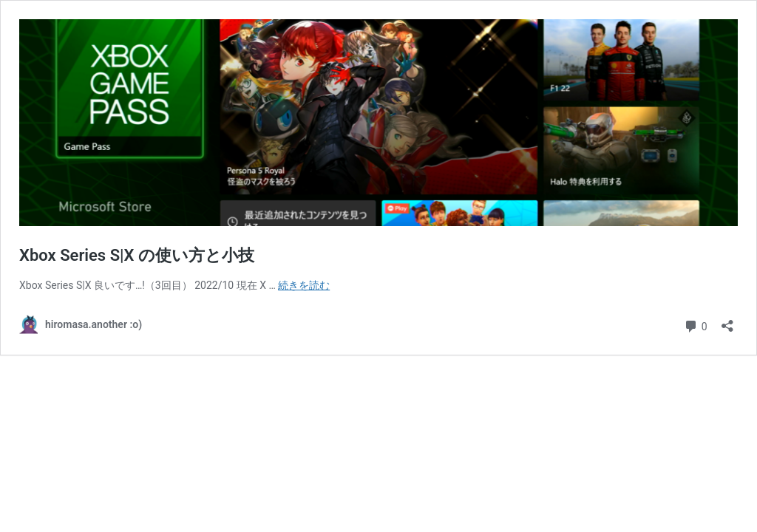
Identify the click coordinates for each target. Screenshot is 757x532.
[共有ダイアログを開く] (727, 321)
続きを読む (304, 285)
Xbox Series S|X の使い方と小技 (137, 255)
